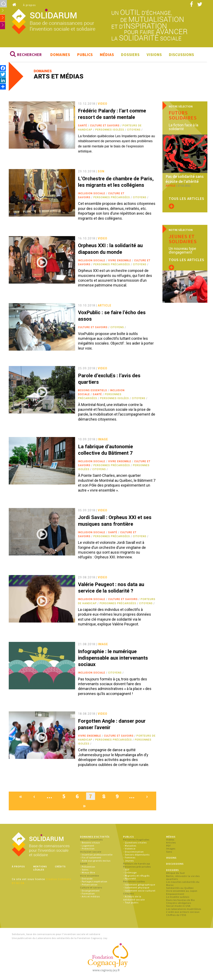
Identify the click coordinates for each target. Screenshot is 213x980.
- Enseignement (90, 892)
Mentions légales (40, 869)
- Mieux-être (88, 874)
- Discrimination (133, 853)
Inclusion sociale (92, 195)
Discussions (181, 56)
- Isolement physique (136, 889)
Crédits (60, 868)
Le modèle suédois (178, 898)
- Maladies (130, 847)
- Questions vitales (135, 844)
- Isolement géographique (139, 886)
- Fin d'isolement (91, 859)
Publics (85, 56)
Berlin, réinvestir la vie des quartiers (183, 879)
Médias (107, 56)
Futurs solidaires (183, 116)
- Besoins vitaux (90, 844)
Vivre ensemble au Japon (182, 892)
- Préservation (89, 886)
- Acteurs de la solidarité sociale (134, 899)
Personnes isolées (110, 131)
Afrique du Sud (175, 874)
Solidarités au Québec (180, 889)
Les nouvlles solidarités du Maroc (183, 885)
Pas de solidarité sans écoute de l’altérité (183, 173)
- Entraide (86, 880)
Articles (171, 844)
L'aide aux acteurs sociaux (183, 913)
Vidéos (170, 841)
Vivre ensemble (120, 261)
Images (171, 850)
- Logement (87, 847)
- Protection (87, 850)
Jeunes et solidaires (183, 237)
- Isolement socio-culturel (139, 892)
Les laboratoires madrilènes (184, 910)
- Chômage (130, 874)
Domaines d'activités (95, 838)
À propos (29, 5)
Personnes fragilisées (136, 841)
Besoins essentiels (93, 392)
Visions (154, 56)
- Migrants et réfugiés (136, 877)
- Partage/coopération (94, 883)
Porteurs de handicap (137, 865)
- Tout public (131, 904)
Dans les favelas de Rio (180, 901)
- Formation (87, 895)
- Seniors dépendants (136, 856)
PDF (169, 847)
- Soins (84, 871)
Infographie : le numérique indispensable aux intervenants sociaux (113, 659)
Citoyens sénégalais (179, 904)
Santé (83, 127)
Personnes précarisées (112, 199)
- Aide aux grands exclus (95, 862)
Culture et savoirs (105, 127)
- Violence (129, 850)
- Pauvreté (129, 880)
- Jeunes (128, 862)
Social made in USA (178, 907)
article (105, 306)
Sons (169, 853)
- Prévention (88, 868)
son (101, 173)
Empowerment (175, 895)
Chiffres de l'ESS (176, 916)
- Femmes (129, 859)
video (103, 105)
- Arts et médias (90, 898)
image (103, 441)
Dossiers (130, 56)
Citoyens (134, 131)
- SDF (126, 871)
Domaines (60, 56)
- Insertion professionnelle (96, 856)
